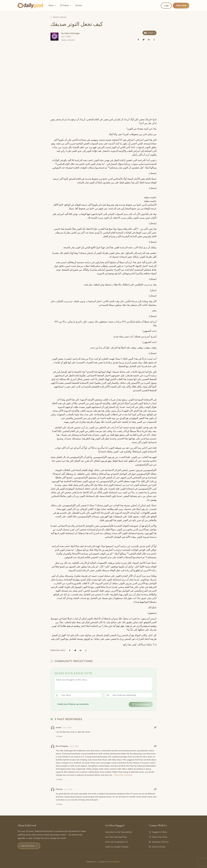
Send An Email (157, 847)
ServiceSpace (115, 862)
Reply (59, 736)
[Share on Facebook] (138, 40)
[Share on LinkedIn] (149, 40)
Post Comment (141, 704)
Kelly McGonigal (72, 33)
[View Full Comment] (123, 775)
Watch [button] (65, 5)
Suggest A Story (158, 832)
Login (166, 6)
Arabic (149, 33)
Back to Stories (59, 17)
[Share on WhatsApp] (154, 40)
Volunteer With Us (159, 842)
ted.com (71, 40)
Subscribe (181, 5)
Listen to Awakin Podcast (117, 847)
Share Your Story (158, 837)
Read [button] (51, 5)
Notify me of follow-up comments (73, 704)
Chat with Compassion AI (116, 842)
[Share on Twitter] (144, 40)
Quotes (79, 5)
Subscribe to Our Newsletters (119, 832)
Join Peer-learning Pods (116, 837)
